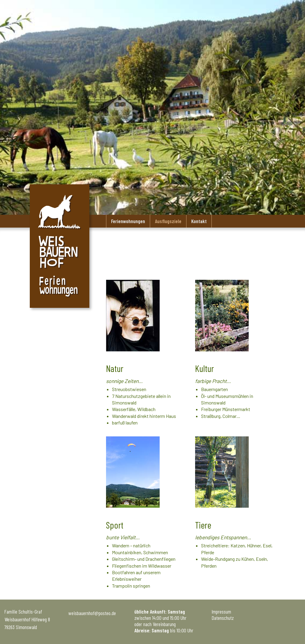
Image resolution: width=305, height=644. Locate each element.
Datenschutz (223, 618)
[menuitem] (128, 221)
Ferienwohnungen (128, 221)
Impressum (221, 611)
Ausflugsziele (168, 221)
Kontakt (199, 221)
